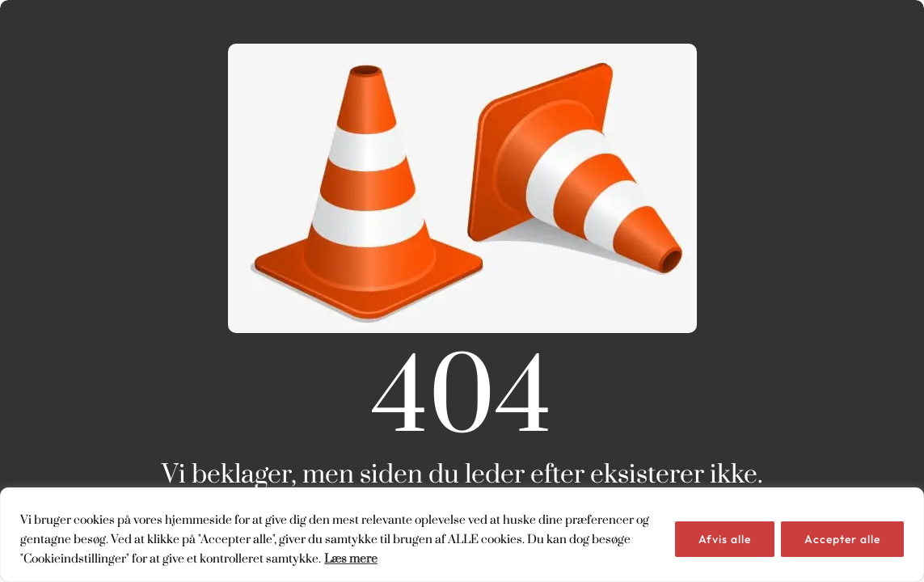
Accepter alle (842, 539)
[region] (462, 535)
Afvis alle (725, 539)
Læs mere (351, 559)
